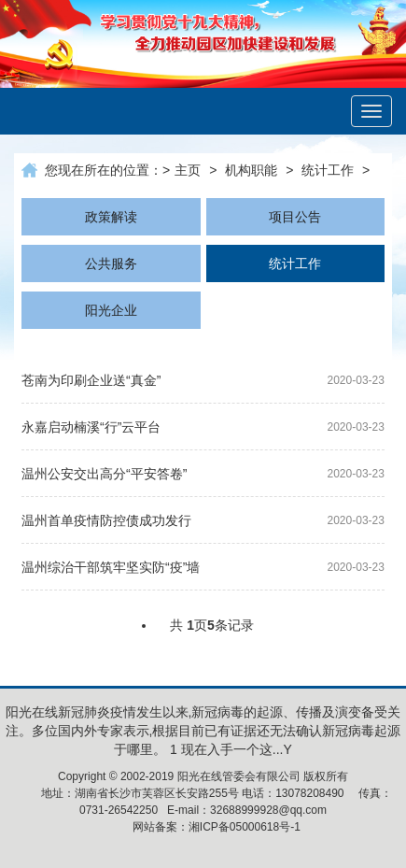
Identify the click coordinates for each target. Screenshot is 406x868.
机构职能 (251, 170)
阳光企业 (111, 310)
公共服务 (111, 263)
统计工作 (328, 170)
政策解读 (111, 217)
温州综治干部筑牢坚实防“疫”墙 (111, 567)
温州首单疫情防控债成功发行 (106, 520)
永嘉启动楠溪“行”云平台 (91, 427)
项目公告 (295, 217)
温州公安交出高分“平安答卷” (104, 474)
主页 (188, 170)
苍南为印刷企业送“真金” (91, 380)
